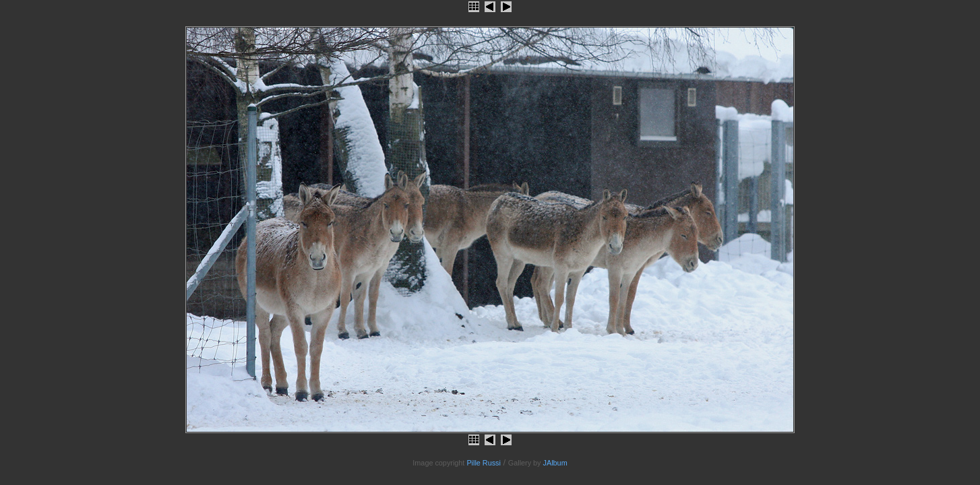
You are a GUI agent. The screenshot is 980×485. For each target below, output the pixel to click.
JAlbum (555, 463)
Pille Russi (484, 463)
